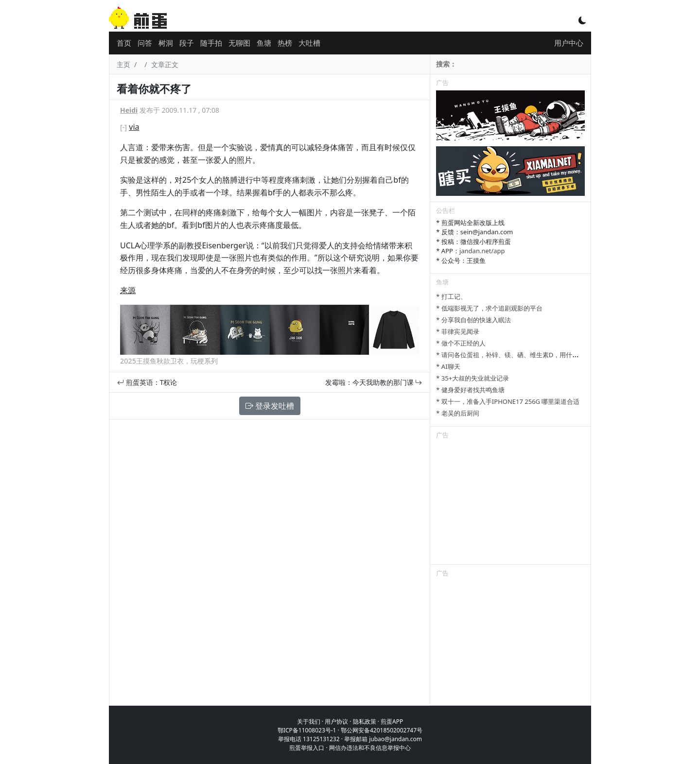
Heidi (129, 110)
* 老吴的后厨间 (458, 413)
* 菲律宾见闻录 (458, 331)
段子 (187, 43)
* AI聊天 (448, 366)
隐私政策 (365, 721)
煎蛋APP (392, 721)
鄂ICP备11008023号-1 (307, 730)
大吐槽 (309, 43)
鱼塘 (264, 43)
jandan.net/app (482, 251)
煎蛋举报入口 (307, 748)
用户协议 (336, 721)
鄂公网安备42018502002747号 (382, 730)
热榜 (285, 43)
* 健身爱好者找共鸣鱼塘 (470, 390)
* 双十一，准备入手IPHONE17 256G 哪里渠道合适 (508, 401)
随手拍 (211, 43)
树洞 (166, 43)
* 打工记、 (451, 296)
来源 (128, 290)
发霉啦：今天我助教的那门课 (374, 382)
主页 (123, 64)
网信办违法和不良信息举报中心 (370, 748)
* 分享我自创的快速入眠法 (473, 320)
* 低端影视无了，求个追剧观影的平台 (489, 308)
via (134, 127)
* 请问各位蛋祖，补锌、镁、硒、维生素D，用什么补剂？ (517, 355)
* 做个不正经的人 (461, 343)
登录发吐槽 (270, 406)
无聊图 (239, 43)
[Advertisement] (510, 504)
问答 (145, 43)
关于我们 (309, 721)
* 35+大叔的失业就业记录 (472, 378)
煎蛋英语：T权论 (147, 382)
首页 (124, 43)
